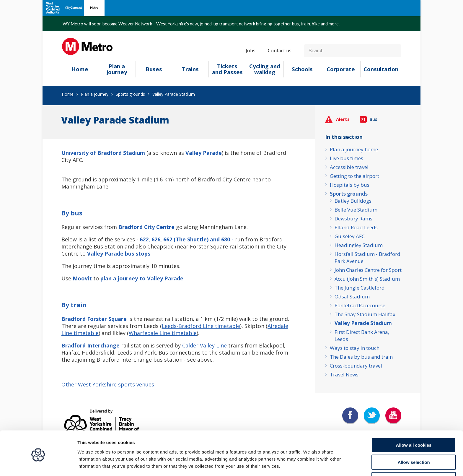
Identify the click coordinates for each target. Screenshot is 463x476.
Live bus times (347, 158)
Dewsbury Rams (353, 218)
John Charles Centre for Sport (368, 270)
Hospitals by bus (350, 185)
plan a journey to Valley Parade (142, 278)
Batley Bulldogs (353, 201)
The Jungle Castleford (360, 288)
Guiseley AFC (350, 236)
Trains (190, 69)
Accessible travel (349, 167)
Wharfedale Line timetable (163, 333)
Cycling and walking (265, 69)
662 (168, 239)
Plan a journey (117, 69)
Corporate (341, 69)
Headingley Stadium (359, 245)
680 (226, 239)
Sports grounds (130, 94)
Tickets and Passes (227, 69)
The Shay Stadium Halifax (365, 314)
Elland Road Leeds (356, 227)
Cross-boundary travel (356, 366)
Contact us (280, 51)
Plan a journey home (354, 149)
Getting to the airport (354, 176)
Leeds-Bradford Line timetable (201, 326)
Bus (369, 119)
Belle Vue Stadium (356, 210)
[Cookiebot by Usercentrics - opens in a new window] (38, 464)
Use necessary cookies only (414, 459)
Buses (154, 69)
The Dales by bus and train (361, 357)
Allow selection (414, 442)
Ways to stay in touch (355, 348)
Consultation (381, 69)
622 (144, 239)
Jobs (251, 51)
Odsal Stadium (352, 297)
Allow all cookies (414, 424)
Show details (310, 464)
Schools (302, 69)
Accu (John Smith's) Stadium (367, 279)
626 (156, 239)
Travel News (344, 375)
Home (80, 69)
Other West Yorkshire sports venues (108, 384)
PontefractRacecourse (360, 305)
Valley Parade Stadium (363, 323)
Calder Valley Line (204, 345)
